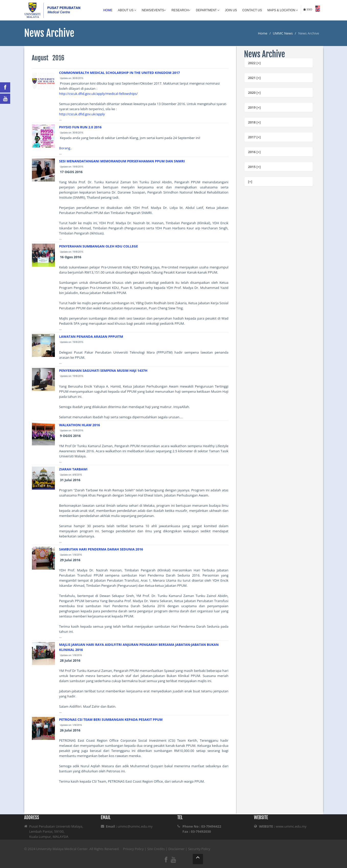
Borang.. (65, 148)
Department (208, 10)
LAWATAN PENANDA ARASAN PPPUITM (91, 336)
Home (108, 10)
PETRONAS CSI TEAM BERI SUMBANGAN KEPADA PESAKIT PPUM (111, 719)
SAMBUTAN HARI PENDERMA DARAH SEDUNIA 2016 (101, 549)
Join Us (231, 10)
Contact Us (252, 10)
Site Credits (156, 849)
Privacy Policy (133, 849)
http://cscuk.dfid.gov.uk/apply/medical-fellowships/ (98, 94)
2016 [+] (254, 152)
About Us (127, 10)
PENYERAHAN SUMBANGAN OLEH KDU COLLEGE (98, 246)
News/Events (154, 10)
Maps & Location (283, 10)
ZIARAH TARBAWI (73, 469)
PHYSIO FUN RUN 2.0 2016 (80, 127)
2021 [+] (254, 78)
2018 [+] (254, 122)
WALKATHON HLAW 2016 (79, 425)
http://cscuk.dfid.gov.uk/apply (82, 114)
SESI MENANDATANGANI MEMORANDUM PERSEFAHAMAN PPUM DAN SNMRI (122, 161)
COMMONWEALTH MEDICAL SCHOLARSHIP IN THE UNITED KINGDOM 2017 (119, 73)
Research (181, 10)
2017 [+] (254, 137)
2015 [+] (254, 167)
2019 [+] (254, 107)
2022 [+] (254, 63)
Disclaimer (176, 849)
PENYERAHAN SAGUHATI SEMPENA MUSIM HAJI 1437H (103, 370)
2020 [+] (254, 93)
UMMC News (283, 33)
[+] (250, 182)
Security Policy (199, 849)
